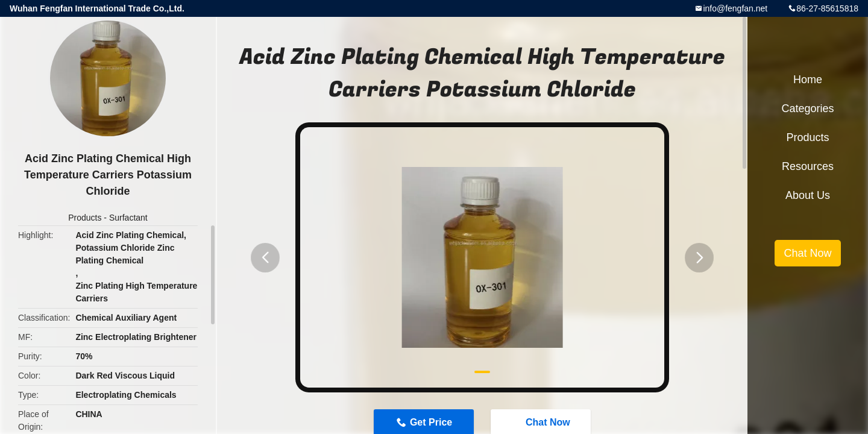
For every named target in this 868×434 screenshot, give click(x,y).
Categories (807, 108)
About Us (808, 195)
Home (808, 80)
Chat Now (807, 253)
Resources (808, 166)
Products (85, 218)
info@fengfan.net (735, 8)
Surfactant (128, 218)
